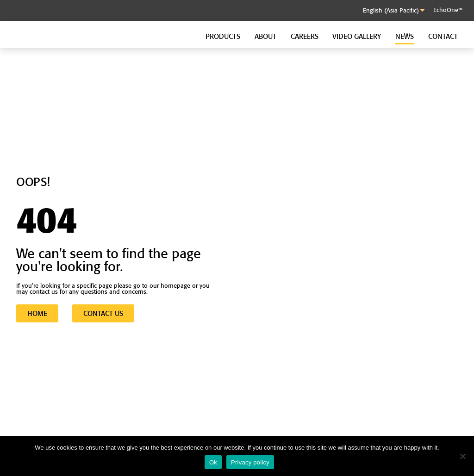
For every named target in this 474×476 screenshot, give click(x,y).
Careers (305, 36)
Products (223, 36)
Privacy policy (250, 462)
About (265, 36)
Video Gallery (357, 36)
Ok (213, 462)
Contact (443, 36)
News (405, 36)
